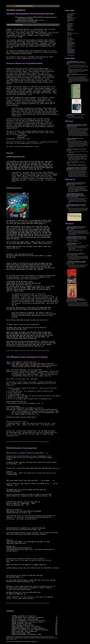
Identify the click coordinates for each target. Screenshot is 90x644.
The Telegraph (54, 32)
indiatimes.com (37, 143)
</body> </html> (77, 155)
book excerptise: (10, 6)
